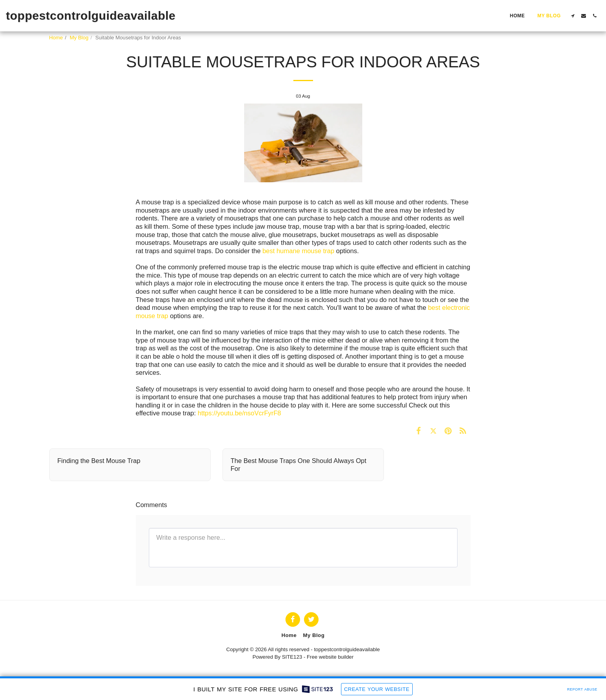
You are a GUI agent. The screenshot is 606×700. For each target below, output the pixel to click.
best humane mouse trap (298, 251)
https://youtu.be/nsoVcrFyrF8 (239, 413)
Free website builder (330, 657)
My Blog (79, 38)
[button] (573, 16)
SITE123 (292, 657)
